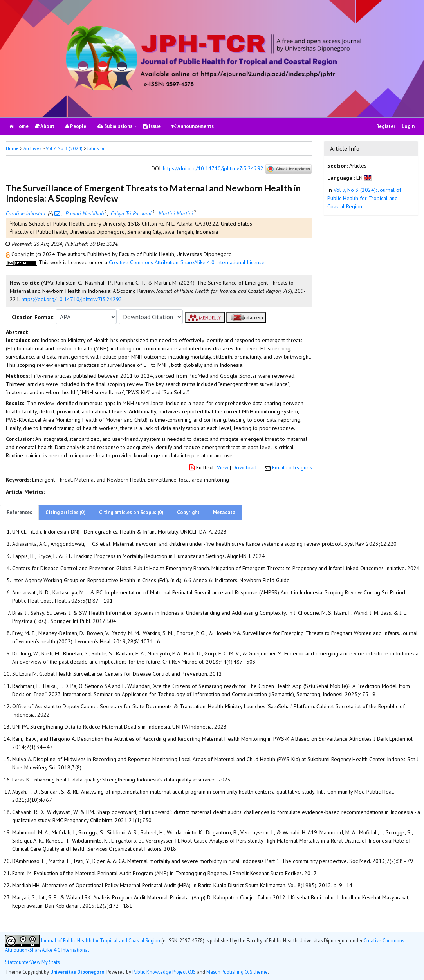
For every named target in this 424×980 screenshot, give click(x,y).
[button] (9, 254)
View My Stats (45, 962)
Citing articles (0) (66, 512)
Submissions (115, 126)
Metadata (224, 512)
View (223, 467)
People (76, 126)
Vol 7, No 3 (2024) (64, 148)
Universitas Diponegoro (77, 972)
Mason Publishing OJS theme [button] (237, 972)
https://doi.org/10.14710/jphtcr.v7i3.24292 (213, 169)
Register (386, 126)
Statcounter (18, 962)
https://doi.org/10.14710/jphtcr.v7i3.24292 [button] (72, 299)
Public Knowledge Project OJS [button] (164, 972)
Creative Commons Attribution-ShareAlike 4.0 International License (187, 262)
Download (244, 467)
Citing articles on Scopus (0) (131, 512)
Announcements (193, 126)
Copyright (188, 512)
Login (408, 126)
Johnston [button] (97, 148)
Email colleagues (292, 467)
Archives (32, 148)
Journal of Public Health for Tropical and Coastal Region (100, 940)
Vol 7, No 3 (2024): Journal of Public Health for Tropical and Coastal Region (364, 198)
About (45, 126)
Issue (152, 126)
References (19, 512)
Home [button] (12, 148)
